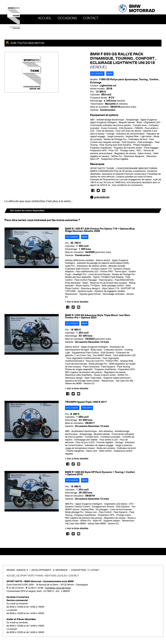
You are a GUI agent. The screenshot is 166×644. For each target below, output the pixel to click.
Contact (91, 18)
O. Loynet (93, 570)
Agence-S (22, 570)
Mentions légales (56, 576)
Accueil (45, 18)
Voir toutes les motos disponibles (27, 211)
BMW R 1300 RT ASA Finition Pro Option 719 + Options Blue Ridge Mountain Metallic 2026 (100, 230)
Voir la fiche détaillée (78, 302)
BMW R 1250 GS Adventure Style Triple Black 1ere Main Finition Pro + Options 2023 (98, 316)
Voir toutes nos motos (27, 43)
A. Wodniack (60, 570)
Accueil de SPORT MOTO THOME (25, 576)
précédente (100, 197)
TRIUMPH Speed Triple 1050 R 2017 (86, 402)
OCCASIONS (67, 18)
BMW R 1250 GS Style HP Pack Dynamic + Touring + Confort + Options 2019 (100, 473)
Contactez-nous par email (58, 588)
